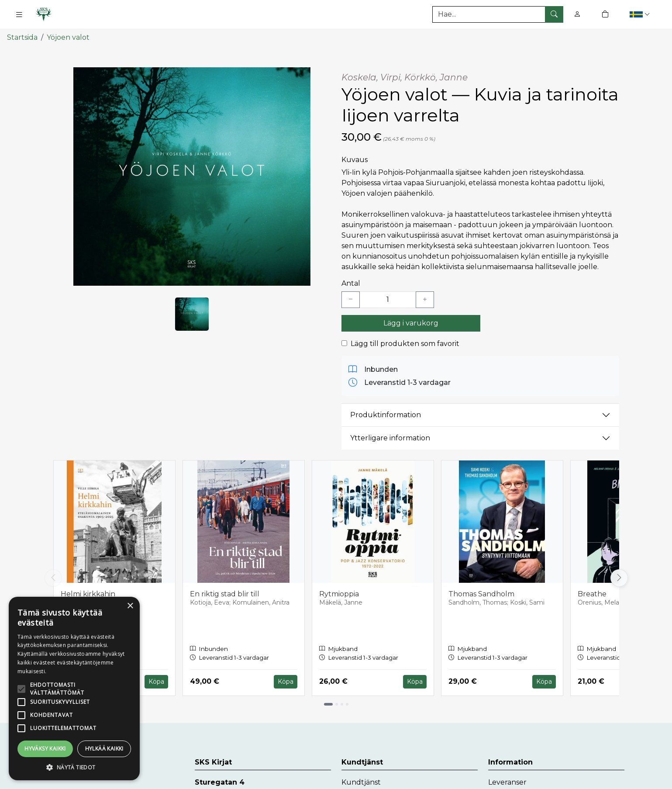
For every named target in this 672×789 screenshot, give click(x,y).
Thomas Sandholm (481, 592)
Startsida (22, 36)
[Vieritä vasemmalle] (53, 576)
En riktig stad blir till (225, 592)
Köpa (156, 680)
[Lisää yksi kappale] (425, 298)
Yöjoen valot (68, 36)
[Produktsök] (498, 14)
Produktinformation (386, 414)
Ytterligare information (390, 437)
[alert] (74, 689)
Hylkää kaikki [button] (104, 749)
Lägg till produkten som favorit (405, 342)
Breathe (592, 592)
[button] (641, 14)
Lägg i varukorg (411, 321)
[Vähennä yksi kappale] (351, 298)
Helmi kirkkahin (88, 592)
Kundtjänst (361, 781)
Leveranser (507, 781)
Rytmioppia (339, 592)
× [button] (130, 606)
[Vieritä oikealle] (619, 576)
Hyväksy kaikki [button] (45, 749)
